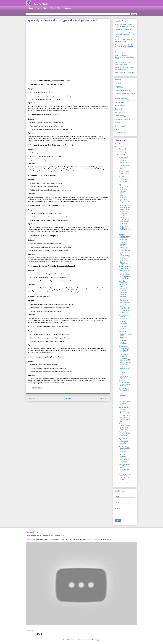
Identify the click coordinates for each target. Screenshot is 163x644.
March (121, 155)
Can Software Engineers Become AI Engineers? (123, 261)
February (122, 152)
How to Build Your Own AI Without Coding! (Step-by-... (124, 269)
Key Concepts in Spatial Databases (124, 317)
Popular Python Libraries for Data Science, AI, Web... (124, 301)
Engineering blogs (121, 52)
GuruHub (41, 4)
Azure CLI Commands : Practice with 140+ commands (123, 284)
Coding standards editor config (125, 94)
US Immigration (120, 133)
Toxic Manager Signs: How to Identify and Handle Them (124, 349)
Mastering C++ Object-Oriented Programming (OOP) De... (125, 426)
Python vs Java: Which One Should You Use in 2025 (125, 229)
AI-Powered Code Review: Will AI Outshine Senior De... (125, 418)
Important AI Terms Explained (123, 342)
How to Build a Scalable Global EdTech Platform (124, 449)
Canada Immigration (122, 90)
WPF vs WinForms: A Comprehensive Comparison (124, 179)
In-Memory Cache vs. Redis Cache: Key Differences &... (124, 410)
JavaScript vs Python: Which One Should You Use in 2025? (125, 25)
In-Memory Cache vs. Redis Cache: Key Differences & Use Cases (125, 35)
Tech (117, 123)
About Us (42, 8)
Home (31, 8)
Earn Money (119, 102)
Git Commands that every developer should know (123, 160)
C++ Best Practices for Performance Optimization (124, 375)
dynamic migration (121, 99)
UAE (116, 129)
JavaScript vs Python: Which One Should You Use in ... (124, 237)
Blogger (117, 83)
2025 (119, 146)
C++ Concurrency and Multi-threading (124, 403)
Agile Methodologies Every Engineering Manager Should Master (124, 57)
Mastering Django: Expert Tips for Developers (125, 434)
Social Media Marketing (123, 119)
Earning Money (120, 106)
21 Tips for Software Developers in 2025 (124, 396)
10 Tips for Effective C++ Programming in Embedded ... (125, 383)
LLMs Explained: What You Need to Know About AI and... (124, 310)
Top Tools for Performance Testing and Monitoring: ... (124, 441)
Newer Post (32, 398)
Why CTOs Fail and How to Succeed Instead (124, 68)
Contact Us (55, 8)
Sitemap (68, 8)
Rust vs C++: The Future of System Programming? (124, 253)
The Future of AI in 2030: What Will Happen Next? (125, 41)
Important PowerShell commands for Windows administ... (124, 325)
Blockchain (122, 331)
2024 (119, 144)
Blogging (118, 87)
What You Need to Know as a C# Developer (124, 222)
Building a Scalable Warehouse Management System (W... (124, 458)
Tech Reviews (119, 126)
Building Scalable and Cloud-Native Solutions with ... (124, 468)
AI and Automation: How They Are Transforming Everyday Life (125, 47)
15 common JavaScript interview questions (122, 63)
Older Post (104, 398)
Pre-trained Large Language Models (124, 167)
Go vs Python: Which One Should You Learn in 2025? (124, 357)
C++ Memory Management (124, 30)
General (118, 109)
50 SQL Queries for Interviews (125, 73)
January (122, 149)
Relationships (119, 116)
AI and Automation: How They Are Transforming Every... (124, 199)
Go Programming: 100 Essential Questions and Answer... (124, 477)
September (123, 483)
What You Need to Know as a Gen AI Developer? (124, 276)
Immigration (119, 112)
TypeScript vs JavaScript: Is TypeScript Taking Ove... (124, 245)
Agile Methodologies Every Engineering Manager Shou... (124, 189)
